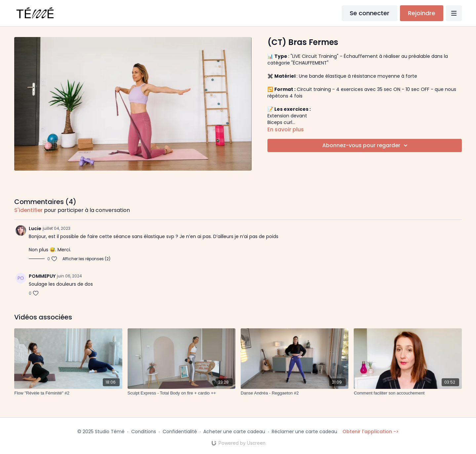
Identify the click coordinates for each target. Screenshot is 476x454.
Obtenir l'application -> (371, 432)
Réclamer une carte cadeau (304, 432)
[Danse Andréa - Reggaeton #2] (295, 393)
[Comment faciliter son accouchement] (408, 393)
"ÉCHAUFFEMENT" (311, 63)
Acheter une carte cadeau (234, 432)
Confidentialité (180, 432)
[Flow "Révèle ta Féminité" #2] (68, 393)
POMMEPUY (42, 276)
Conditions (144, 432)
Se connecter (370, 13)
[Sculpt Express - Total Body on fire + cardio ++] (181, 393)
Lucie (35, 228)
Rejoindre (422, 13)
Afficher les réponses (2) (86, 259)
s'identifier (28, 210)
